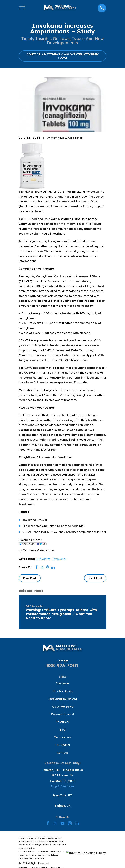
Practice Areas (62, 691)
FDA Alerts (43, 559)
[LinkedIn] (77, 823)
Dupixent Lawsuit (63, 714)
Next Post (95, 578)
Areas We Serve (63, 707)
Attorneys (62, 683)
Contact (62, 753)
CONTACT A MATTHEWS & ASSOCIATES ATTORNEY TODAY (63, 56)
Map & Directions (62, 786)
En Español (63, 745)
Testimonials (62, 737)
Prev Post (30, 578)
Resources (63, 722)
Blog (62, 730)
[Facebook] (48, 823)
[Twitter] (55, 823)
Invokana (59, 559)
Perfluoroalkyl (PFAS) (63, 699)
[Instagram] (70, 823)
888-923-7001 (62, 665)
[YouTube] (62, 823)
